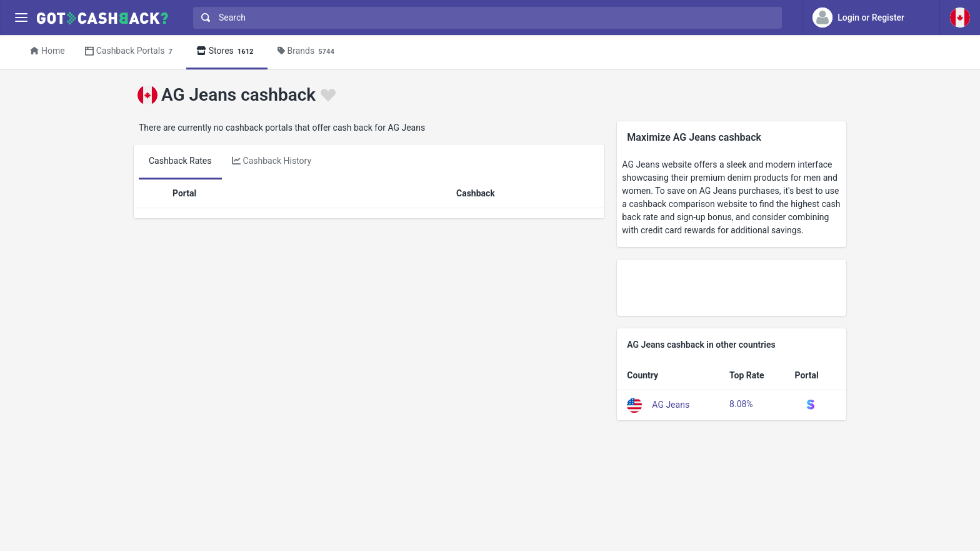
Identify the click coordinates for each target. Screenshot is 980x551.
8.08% (741, 404)
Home (47, 51)
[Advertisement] (732, 288)
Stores (227, 52)
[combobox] (485, 18)
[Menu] (21, 18)
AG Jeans (671, 405)
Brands (308, 52)
